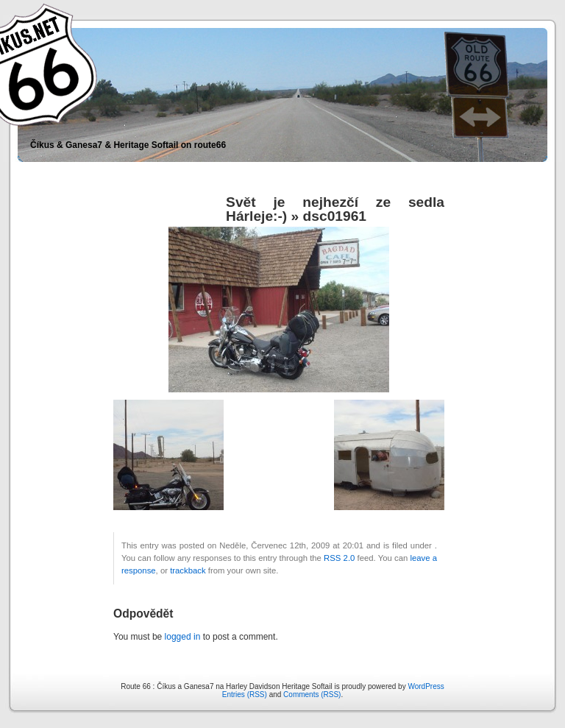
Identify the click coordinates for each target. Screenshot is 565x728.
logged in (183, 637)
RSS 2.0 (339, 558)
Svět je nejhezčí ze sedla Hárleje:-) (335, 209)
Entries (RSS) (245, 695)
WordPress (426, 686)
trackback (188, 570)
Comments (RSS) (312, 695)
